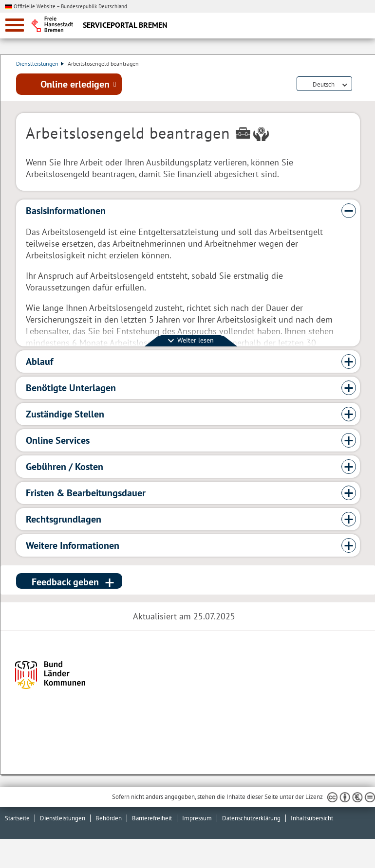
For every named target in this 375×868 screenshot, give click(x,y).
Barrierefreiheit (152, 818)
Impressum (197, 818)
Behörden (109, 818)
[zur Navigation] (15, 25)
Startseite (17, 818)
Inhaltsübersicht (312, 818)
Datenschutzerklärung (251, 818)
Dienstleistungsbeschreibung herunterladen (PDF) (358, 85)
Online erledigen (75, 84)
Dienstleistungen (40, 63)
